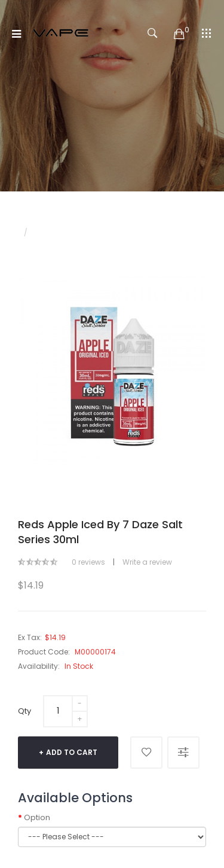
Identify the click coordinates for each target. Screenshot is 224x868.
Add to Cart (72, 752)
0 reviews (88, 562)
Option (37, 818)
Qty (24, 711)
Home (29, 222)
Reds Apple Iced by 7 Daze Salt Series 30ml (113, 232)
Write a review (147, 562)
